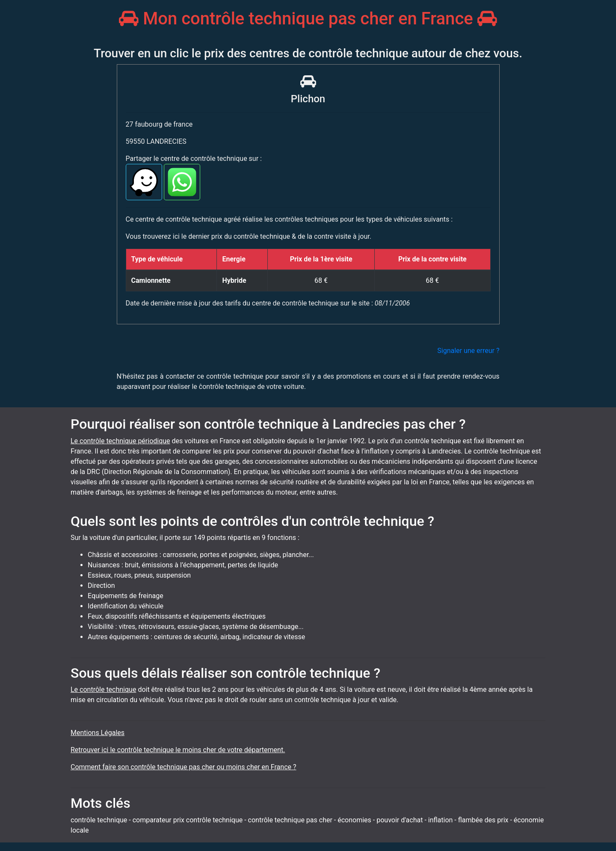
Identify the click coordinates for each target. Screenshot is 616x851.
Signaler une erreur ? (468, 351)
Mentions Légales (98, 733)
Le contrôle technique (103, 689)
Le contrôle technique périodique (120, 441)
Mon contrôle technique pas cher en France (308, 19)
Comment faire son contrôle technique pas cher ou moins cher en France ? (184, 767)
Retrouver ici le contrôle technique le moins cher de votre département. (178, 750)
